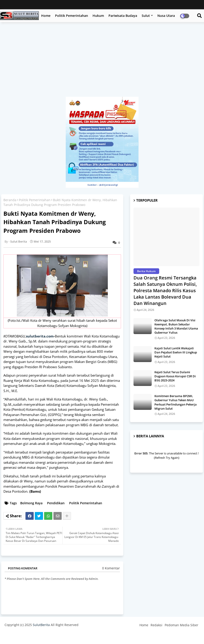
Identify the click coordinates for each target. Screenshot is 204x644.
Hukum (98, 16)
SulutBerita (41, 625)
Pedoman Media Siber (181, 625)
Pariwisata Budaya (123, 16)
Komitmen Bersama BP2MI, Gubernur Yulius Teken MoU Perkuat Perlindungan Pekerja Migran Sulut (176, 402)
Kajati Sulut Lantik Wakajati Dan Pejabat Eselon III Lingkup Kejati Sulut (176, 352)
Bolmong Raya (31, 503)
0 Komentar (111, 568)
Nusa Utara (166, 16)
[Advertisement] (102, 62)
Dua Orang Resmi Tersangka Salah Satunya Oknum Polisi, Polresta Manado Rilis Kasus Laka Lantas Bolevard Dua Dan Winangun (165, 290)
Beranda (10, 200)
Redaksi (156, 625)
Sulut (146, 16)
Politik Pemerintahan (72, 16)
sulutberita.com (40, 336)
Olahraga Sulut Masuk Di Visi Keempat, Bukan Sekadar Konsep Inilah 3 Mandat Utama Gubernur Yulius (176, 326)
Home (46, 16)
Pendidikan (56, 503)
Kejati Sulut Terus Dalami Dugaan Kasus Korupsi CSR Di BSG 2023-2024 (175, 376)
